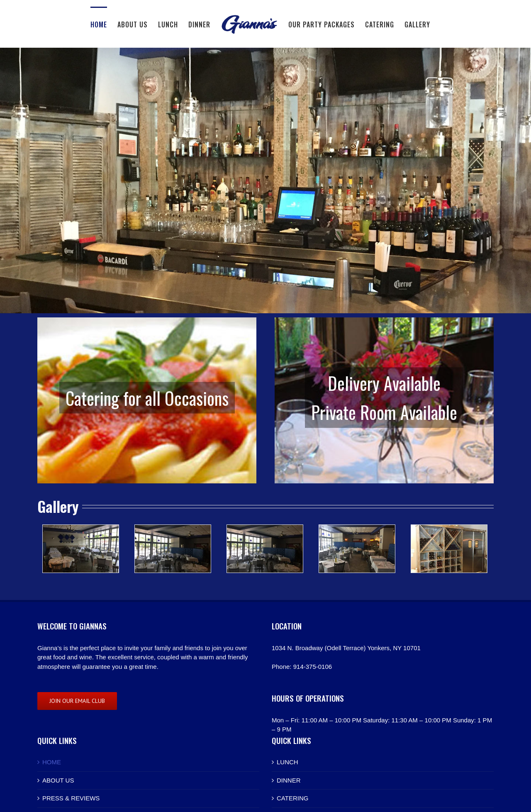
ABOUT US (58, 780)
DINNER (289, 780)
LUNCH (287, 762)
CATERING (292, 798)
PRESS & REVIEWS (71, 798)
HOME (52, 762)
